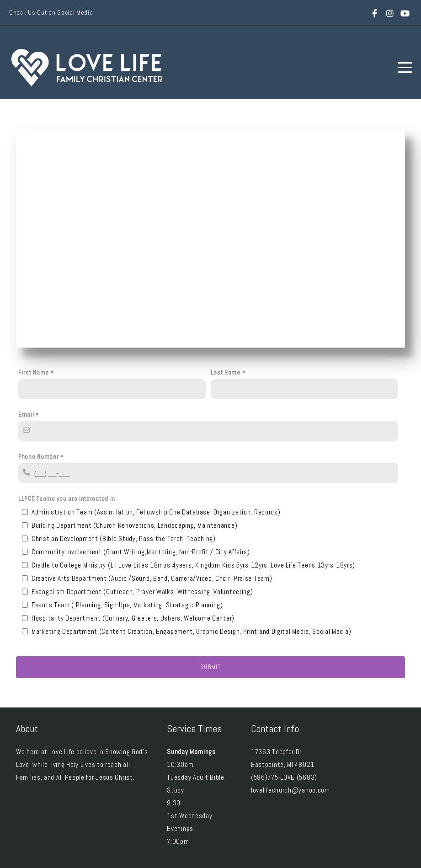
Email (26, 415)
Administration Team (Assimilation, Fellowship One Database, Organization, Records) (156, 512)
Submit (210, 667)
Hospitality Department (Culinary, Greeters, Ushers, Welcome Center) (133, 618)
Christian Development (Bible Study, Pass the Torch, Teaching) (124, 538)
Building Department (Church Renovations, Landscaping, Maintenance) (134, 525)
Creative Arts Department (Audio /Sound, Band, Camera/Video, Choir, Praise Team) (152, 578)
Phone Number (38, 457)
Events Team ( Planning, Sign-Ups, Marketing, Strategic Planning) (127, 605)
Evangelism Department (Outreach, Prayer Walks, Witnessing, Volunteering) (142, 592)
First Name (34, 372)
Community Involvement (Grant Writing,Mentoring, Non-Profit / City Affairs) (141, 552)
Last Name (226, 372)
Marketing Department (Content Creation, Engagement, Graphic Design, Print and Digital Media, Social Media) (191, 631)
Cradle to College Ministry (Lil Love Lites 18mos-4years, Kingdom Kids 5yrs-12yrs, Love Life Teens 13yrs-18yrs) (193, 565)
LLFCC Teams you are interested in (67, 499)
